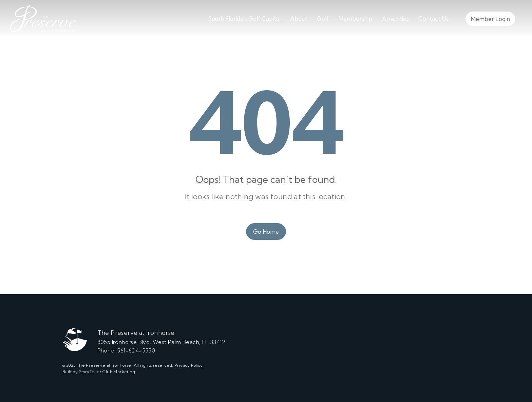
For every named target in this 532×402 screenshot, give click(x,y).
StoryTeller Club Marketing (107, 372)
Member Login (490, 19)
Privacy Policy (189, 365)
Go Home (266, 232)
